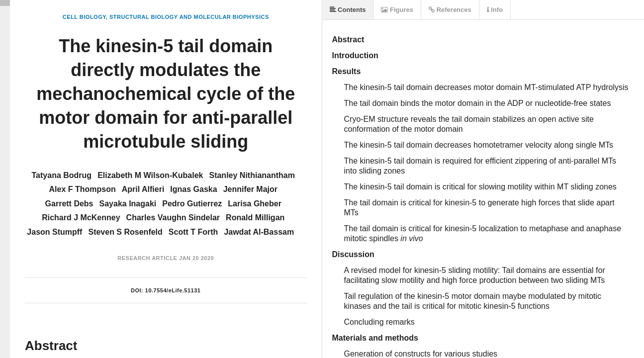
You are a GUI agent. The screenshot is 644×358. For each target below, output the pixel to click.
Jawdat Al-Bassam (259, 232)
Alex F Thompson (82, 189)
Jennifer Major (250, 189)
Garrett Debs (69, 204)
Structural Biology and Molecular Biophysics (189, 17)
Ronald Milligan (255, 218)
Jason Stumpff (54, 232)
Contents (348, 10)
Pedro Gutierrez (192, 204)
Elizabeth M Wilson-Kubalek (150, 175)
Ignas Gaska (193, 189)
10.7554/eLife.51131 (173, 290)
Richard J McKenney (81, 218)
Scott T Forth (193, 232)
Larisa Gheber (255, 204)
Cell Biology (84, 17)
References (450, 10)
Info (495, 10)
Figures (397, 10)
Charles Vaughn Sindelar (173, 218)
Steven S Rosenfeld (125, 232)
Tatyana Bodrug (62, 175)
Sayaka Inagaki (128, 204)
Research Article (147, 258)
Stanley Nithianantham (252, 175)
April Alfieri (143, 189)
